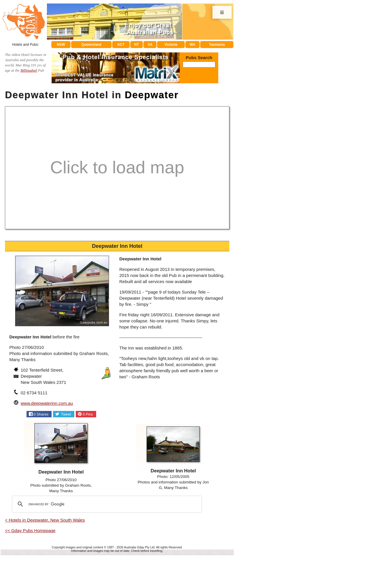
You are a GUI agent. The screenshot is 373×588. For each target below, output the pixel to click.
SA (150, 45)
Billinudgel (29, 70)
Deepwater (152, 95)
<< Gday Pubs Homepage (30, 530)
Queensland (91, 45)
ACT (121, 45)
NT (136, 45)
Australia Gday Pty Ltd (139, 547)
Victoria (171, 45)
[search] (106, 504)
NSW (61, 45)
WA (192, 45)
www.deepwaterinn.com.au (47, 403)
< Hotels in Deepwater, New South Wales (45, 520)
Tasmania (217, 45)
